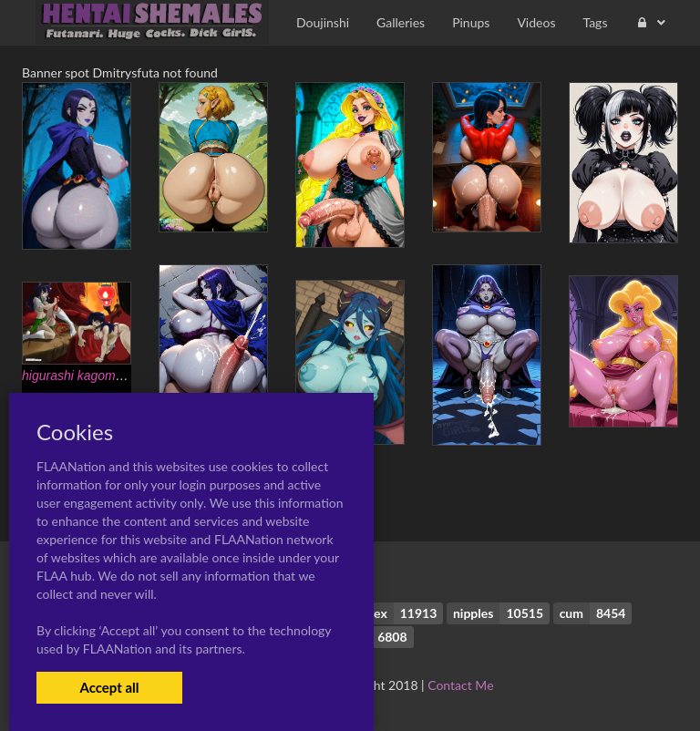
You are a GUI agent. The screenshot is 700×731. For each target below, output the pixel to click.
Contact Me (460, 685)
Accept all (109, 687)
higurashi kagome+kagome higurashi (126, 376)
